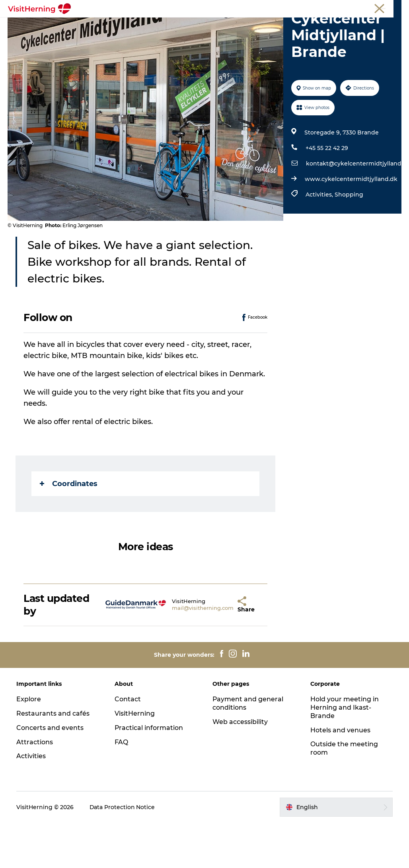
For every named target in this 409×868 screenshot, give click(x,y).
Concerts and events (50, 773)
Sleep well (188, 34)
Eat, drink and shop (177, 26)
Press (395, 8)
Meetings (332, 8)
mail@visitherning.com (187, 653)
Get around (144, 34)
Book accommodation (249, 34)
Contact (128, 744)
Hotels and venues (340, 775)
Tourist (305, 8)
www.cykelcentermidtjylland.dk (351, 224)
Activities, (320, 240)
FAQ (121, 787)
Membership (365, 8)
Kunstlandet (236, 26)
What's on (120, 26)
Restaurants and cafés (53, 759)
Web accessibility (240, 767)
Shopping (349, 240)
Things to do (285, 26)
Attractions (35, 787)
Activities (31, 801)
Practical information (149, 773)
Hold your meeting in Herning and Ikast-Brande (345, 753)
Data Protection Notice (123, 852)
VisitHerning (135, 759)
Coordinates (69, 529)
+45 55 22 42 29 (327, 193)
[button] (222, 650)
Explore (29, 744)
